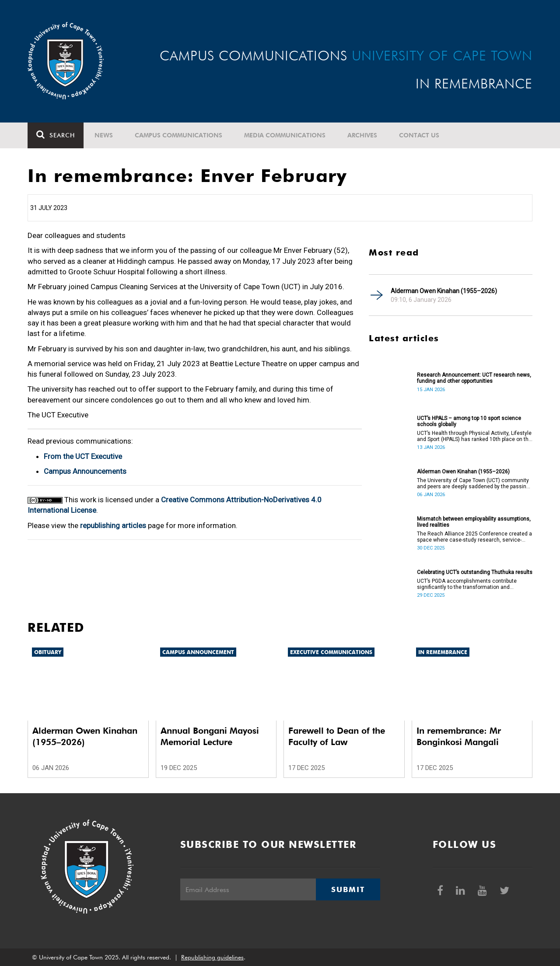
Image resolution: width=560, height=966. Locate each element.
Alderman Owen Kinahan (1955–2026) (444, 291)
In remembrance (443, 652)
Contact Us (419, 135)
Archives (362, 135)
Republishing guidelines (212, 957)
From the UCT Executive (83, 456)
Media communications (285, 135)
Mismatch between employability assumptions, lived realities (474, 522)
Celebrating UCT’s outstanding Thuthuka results (475, 572)
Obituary (48, 652)
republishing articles (113, 525)
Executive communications (331, 652)
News (104, 135)
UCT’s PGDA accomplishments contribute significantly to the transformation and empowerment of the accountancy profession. (473, 584)
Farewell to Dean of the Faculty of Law (337, 736)
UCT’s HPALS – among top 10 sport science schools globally (469, 421)
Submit (348, 889)
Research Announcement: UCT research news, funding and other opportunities (474, 378)
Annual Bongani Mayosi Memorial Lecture (210, 736)
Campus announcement (198, 652)
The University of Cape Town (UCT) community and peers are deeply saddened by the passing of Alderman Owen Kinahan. (473, 483)
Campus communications (178, 135)
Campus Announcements (85, 471)
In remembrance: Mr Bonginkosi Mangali (459, 736)
